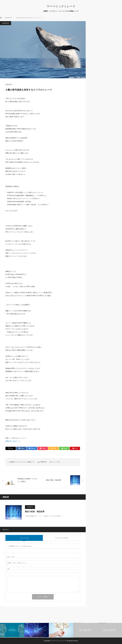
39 (59, 462)
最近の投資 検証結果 (35, 512)
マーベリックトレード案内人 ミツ (25, 462)
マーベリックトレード (61, 6)
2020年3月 (6, 23)
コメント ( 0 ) (24, 538)
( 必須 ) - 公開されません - (17, 563)
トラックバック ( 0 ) (62, 538)
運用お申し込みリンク (13, 441)
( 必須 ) (11, 557)
